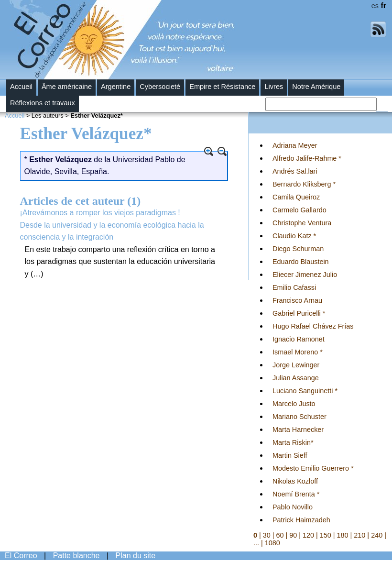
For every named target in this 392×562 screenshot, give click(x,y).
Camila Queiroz (296, 197)
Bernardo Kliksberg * (304, 184)
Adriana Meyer (295, 145)
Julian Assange (296, 378)
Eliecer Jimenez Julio (305, 275)
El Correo (21, 556)
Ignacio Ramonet (299, 339)
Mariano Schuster (299, 417)
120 (308, 535)
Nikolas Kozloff (295, 481)
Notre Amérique (316, 87)
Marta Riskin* (293, 442)
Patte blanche (76, 556)
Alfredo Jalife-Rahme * (307, 158)
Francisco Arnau (297, 300)
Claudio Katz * (294, 236)
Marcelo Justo (294, 404)
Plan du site (136, 556)
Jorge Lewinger (296, 365)
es (375, 6)
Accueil (21, 87)
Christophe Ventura (302, 223)
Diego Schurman (298, 249)
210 (359, 535)
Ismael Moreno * (298, 352)
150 (326, 535)
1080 (272, 543)
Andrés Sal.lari (295, 171)
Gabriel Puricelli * (299, 313)
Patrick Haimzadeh (301, 520)
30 (267, 535)
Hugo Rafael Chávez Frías (313, 326)
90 (293, 535)
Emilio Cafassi (294, 287)
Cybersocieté (160, 87)
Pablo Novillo (293, 507)
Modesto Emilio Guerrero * (313, 468)
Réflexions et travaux (43, 103)
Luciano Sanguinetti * (305, 391)
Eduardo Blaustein (301, 262)
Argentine (116, 87)
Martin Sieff (290, 455)
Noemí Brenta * (296, 494)
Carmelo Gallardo (299, 210)
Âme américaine (67, 87)
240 (377, 535)
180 (343, 535)
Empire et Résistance (222, 87)
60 (280, 535)
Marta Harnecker (298, 430)
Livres (274, 87)
